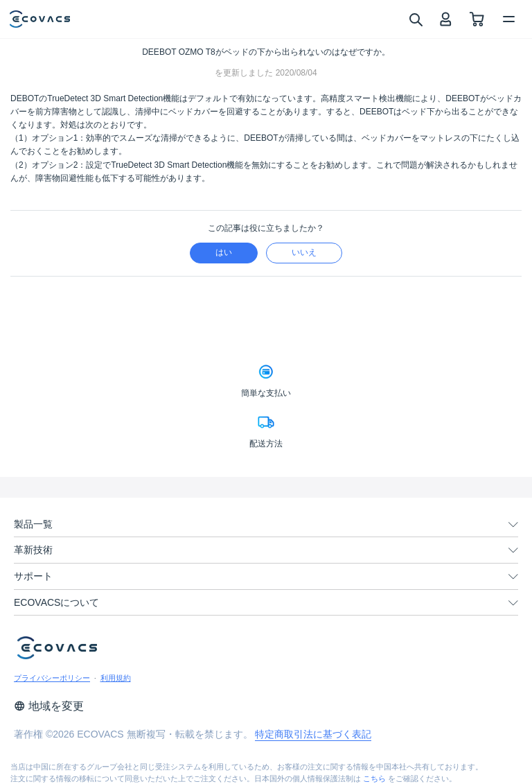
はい (224, 252)
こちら (374, 778)
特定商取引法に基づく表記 (313, 734)
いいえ (304, 252)
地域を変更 (49, 706)
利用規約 (116, 678)
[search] (415, 19)
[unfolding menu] (513, 525)
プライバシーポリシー (52, 678)
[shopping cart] (477, 19)
